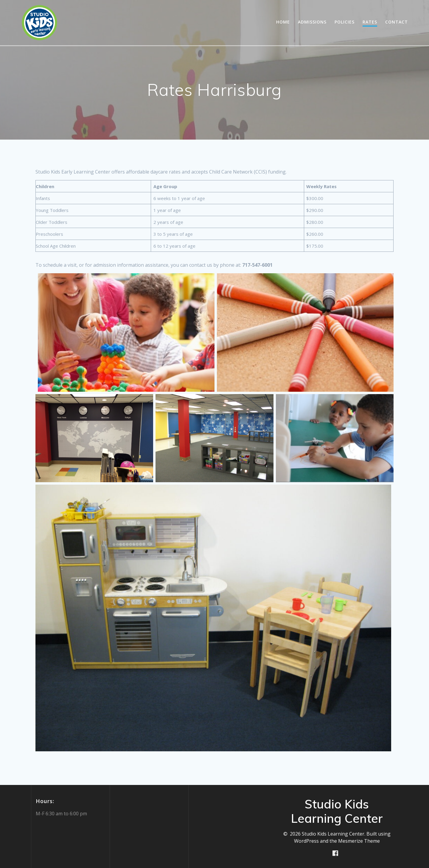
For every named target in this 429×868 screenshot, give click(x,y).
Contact (397, 22)
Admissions (312, 22)
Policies (345, 22)
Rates (370, 22)
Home (283, 22)
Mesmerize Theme (359, 841)
